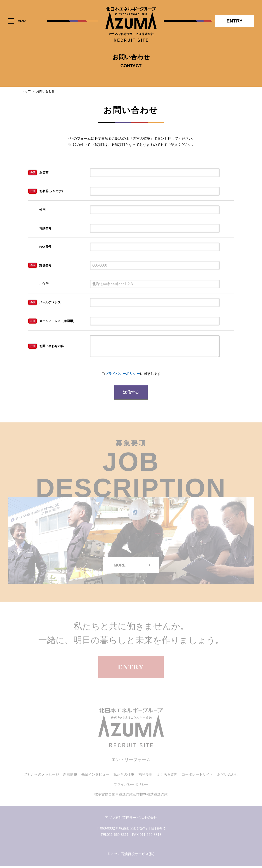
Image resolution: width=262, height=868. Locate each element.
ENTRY (234, 21)
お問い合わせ (228, 776)
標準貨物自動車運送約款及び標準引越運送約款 (131, 796)
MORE (120, 567)
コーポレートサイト (197, 776)
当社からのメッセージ (41, 776)
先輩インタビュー (95, 776)
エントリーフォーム (131, 761)
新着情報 (70, 776)
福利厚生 (145, 776)
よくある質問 (167, 776)
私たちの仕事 (124, 776)
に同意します (133, 374)
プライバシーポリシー (122, 374)
